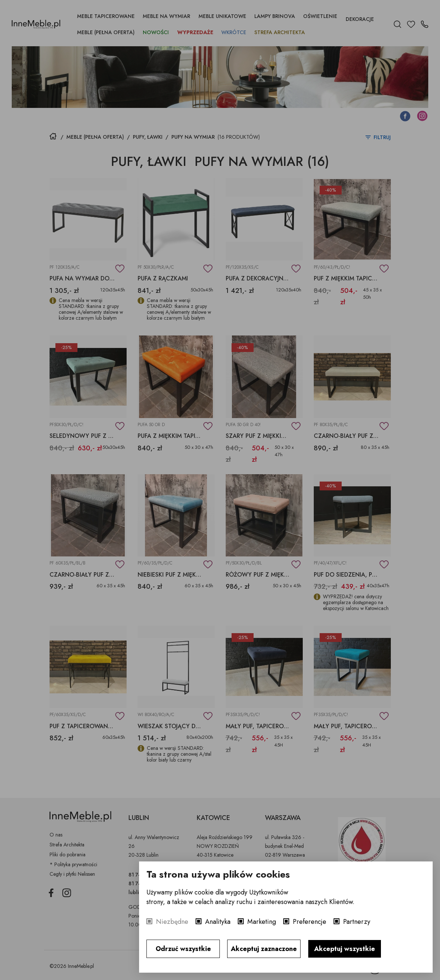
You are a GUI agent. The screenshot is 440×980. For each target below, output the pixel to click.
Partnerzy (357, 922)
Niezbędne (172, 922)
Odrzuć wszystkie (183, 949)
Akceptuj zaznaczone (264, 949)
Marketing (262, 922)
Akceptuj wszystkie (345, 949)
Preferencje (310, 922)
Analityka (218, 922)
